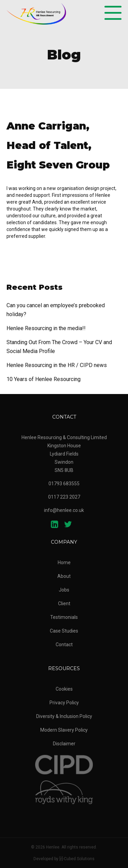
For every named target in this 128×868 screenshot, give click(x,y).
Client (64, 603)
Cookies (64, 689)
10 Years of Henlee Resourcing (44, 379)
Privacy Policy (64, 703)
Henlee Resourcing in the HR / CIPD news (57, 365)
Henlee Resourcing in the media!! (46, 328)
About (64, 576)
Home (64, 562)
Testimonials (64, 617)
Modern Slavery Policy (64, 730)
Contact (64, 645)
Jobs (64, 590)
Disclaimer (64, 744)
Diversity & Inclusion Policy (64, 716)
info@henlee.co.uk (64, 510)
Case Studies (64, 631)
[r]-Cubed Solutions (77, 859)
